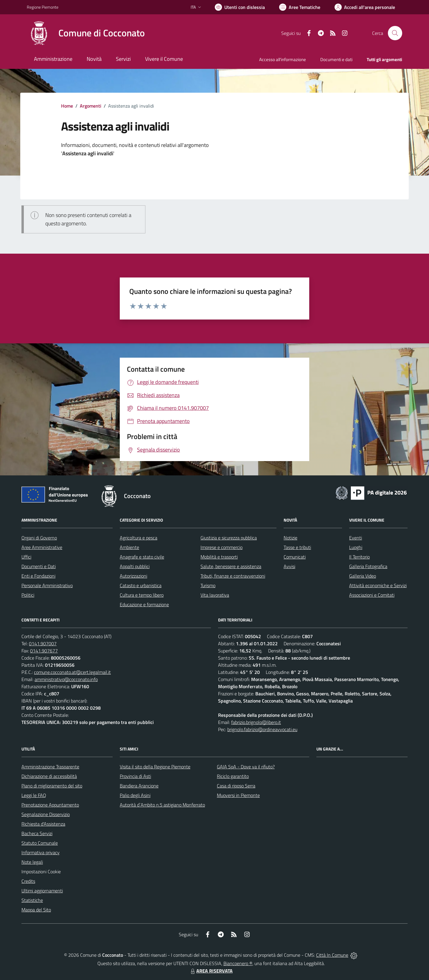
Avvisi (289, 566)
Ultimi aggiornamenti (42, 891)
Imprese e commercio (222, 547)
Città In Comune (332, 955)
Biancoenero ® (238, 963)
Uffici (26, 557)
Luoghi (356, 547)
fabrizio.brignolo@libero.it (256, 722)
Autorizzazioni (133, 576)
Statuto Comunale (40, 843)
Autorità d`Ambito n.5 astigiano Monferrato (162, 805)
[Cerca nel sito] (395, 33)
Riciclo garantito (233, 776)
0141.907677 (44, 651)
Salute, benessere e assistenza (231, 566)
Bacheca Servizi (37, 833)
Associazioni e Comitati (372, 595)
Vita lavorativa (215, 595)
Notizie (290, 538)
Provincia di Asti (135, 776)
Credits (28, 881)
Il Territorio (359, 557)
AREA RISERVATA (211, 971)
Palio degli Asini (135, 795)
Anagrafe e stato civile (142, 557)
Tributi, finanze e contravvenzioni (233, 576)
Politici (28, 595)
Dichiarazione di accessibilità (49, 776)
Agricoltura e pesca (139, 538)
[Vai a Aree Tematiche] (300, 7)
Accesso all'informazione (283, 59)
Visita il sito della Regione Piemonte (155, 767)
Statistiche (32, 900)
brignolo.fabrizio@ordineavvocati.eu (262, 729)
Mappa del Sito (36, 910)
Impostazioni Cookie (41, 872)
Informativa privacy (41, 852)
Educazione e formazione (144, 604)
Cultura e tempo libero (142, 595)
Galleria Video (363, 576)
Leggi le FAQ (34, 795)
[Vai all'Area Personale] (365, 7)
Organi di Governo (39, 538)
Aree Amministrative (42, 547)
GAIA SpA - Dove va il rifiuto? (246, 767)
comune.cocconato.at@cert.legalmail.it (72, 672)
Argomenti (91, 106)
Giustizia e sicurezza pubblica (229, 538)
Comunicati (295, 557)
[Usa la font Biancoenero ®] (240, 7)
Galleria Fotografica (368, 566)
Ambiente (129, 547)
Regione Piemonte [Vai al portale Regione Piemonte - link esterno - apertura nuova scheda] (43, 7)
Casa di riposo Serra (236, 786)
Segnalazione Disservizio (46, 814)
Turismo (208, 585)
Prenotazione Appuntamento (50, 805)
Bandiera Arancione (139, 786)
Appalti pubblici (135, 566)
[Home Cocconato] (86, 33)
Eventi (356, 538)
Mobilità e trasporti (219, 557)
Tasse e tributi (297, 547)
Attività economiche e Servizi (378, 585)
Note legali (32, 862)
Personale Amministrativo (47, 585)
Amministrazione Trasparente (50, 767)
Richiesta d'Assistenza (43, 824)
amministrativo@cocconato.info (66, 679)
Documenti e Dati (39, 566)
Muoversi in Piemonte (238, 795)
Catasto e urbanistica (141, 585)
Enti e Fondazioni (38, 576)
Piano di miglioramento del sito (52, 786)
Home (67, 106)
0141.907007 (43, 643)
